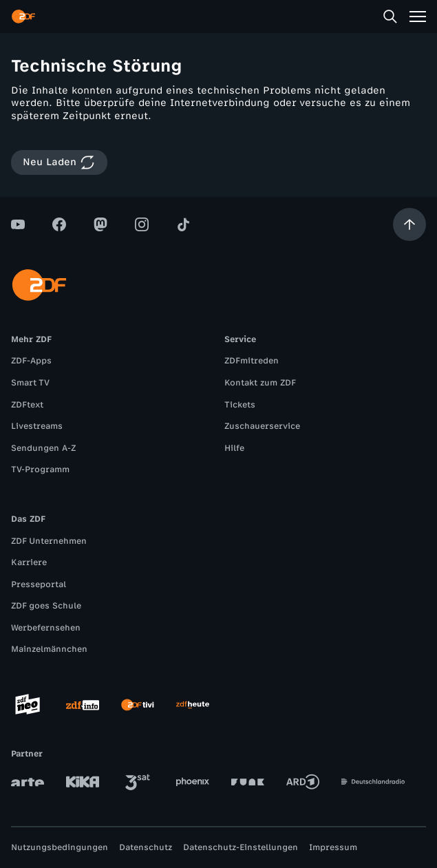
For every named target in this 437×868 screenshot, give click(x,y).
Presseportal (39, 584)
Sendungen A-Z (43, 448)
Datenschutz (146, 847)
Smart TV (30, 383)
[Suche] (390, 17)
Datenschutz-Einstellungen (241, 847)
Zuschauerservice (262, 426)
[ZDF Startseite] (23, 17)
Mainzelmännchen (49, 649)
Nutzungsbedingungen (60, 847)
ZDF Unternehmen (49, 541)
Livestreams (37, 426)
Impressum (333, 847)
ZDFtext (27, 405)
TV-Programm (40, 469)
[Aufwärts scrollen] (409, 224)
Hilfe (234, 448)
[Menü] (418, 17)
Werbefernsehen (46, 628)
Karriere (29, 562)
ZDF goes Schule (46, 606)
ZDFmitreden (252, 361)
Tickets (240, 405)
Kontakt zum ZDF (260, 383)
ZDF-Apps (31, 361)
